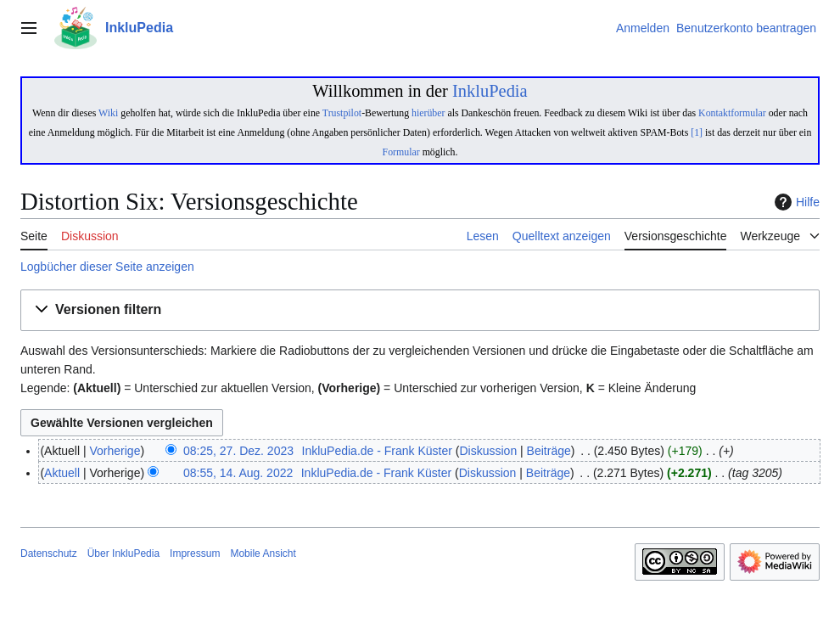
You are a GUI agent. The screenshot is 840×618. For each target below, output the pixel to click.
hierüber (428, 113)
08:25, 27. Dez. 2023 (238, 451)
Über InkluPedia (123, 553)
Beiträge (549, 451)
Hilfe (795, 202)
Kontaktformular (732, 113)
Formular (401, 152)
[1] (697, 132)
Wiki (108, 113)
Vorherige (115, 451)
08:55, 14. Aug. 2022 (238, 473)
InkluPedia (490, 91)
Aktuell (62, 473)
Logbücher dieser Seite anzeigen (107, 267)
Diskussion (488, 451)
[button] (420, 310)
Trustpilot (342, 113)
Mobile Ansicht (263, 553)
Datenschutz (49, 553)
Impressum (195, 553)
